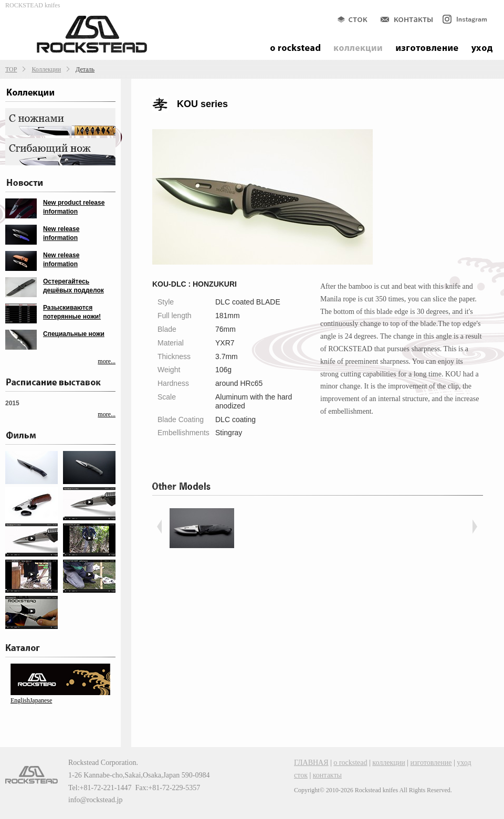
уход (464, 763)
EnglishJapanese (31, 700)
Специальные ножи (74, 334)
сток (301, 775)
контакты (327, 775)
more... (107, 361)
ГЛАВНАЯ (311, 763)
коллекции (388, 763)
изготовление (431, 763)
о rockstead (350, 763)
